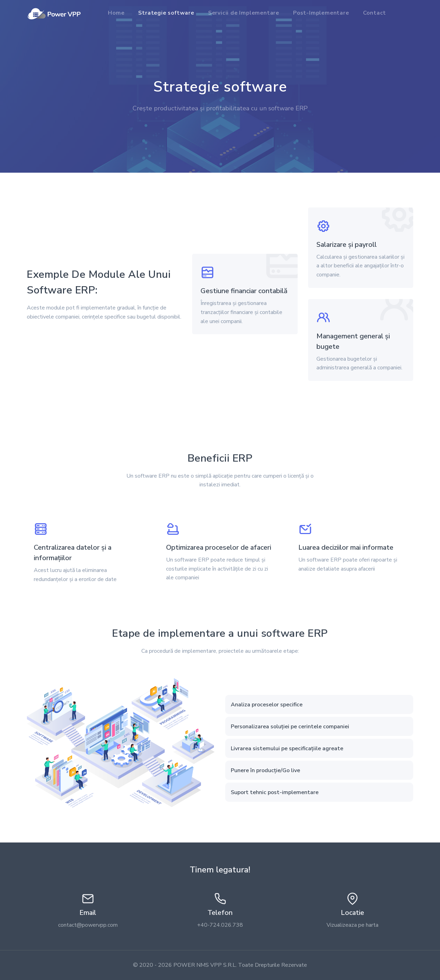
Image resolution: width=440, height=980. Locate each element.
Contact (375, 13)
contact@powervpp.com (88, 925)
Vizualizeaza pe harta (352, 925)
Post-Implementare (321, 13)
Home (116, 13)
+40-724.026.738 (220, 925)
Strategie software (166, 13)
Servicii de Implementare (244, 13)
